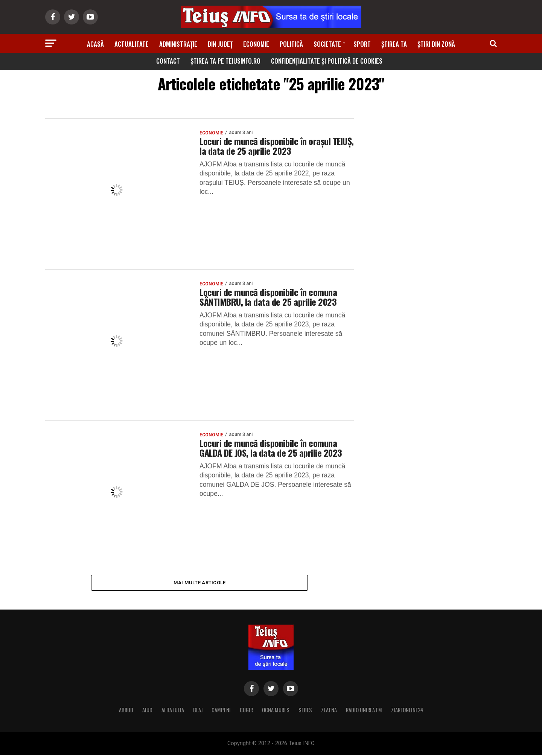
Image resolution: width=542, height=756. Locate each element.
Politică (291, 44)
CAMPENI (221, 711)
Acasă (95, 44)
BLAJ (198, 711)
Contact (168, 61)
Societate (327, 44)
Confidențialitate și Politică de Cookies (327, 61)
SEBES (305, 711)
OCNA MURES (276, 711)
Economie (256, 44)
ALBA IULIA (173, 711)
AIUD (147, 711)
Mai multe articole (200, 583)
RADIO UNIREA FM (364, 711)
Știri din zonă (436, 44)
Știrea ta (394, 44)
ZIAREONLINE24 (407, 711)
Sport (362, 44)
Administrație (178, 44)
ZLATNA (329, 711)
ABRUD (126, 711)
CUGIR (246, 711)
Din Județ (220, 44)
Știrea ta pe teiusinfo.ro (225, 61)
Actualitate (132, 44)
